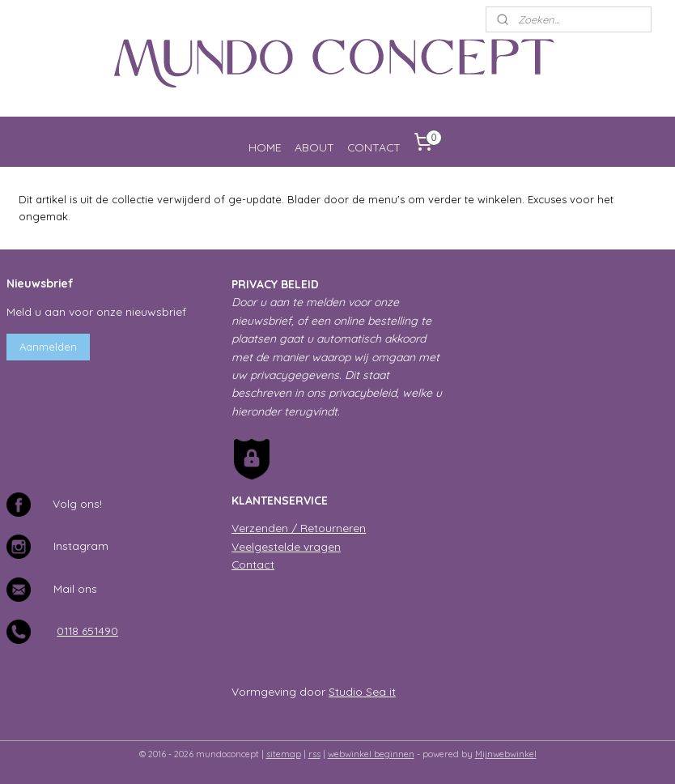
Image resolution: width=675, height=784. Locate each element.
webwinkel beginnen (371, 754)
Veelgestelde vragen (286, 546)
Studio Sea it (362, 691)
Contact (253, 564)
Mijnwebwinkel (506, 754)
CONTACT (374, 147)
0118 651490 (87, 631)
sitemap (284, 754)
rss (314, 754)
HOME (265, 147)
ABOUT (314, 147)
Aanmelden (48, 347)
